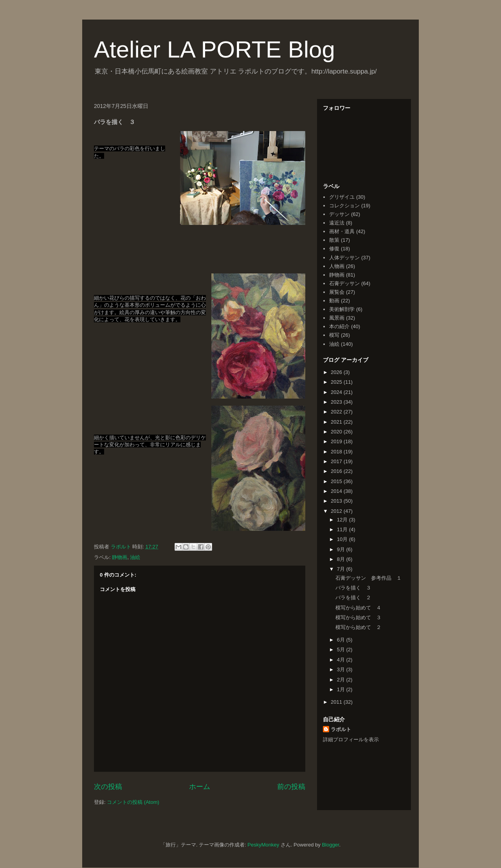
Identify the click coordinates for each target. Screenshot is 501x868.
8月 (342, 559)
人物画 (337, 266)
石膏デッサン (344, 283)
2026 (337, 372)
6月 (342, 640)
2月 (342, 680)
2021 (337, 422)
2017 (337, 461)
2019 (337, 441)
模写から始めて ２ (358, 627)
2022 (337, 412)
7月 (342, 569)
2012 (337, 511)
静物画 (120, 557)
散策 (334, 240)
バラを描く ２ (353, 598)
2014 (337, 491)
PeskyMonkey (263, 845)
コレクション (344, 206)
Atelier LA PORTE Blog (214, 49)
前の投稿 (291, 787)
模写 (334, 335)
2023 (337, 402)
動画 (334, 301)
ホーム (200, 787)
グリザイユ (342, 197)
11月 (343, 529)
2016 (337, 471)
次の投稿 (108, 787)
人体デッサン (344, 258)
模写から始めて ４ (358, 608)
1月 (342, 689)
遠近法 (337, 223)
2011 (337, 702)
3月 (342, 669)
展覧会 (337, 292)
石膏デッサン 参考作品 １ (369, 578)
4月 (342, 660)
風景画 (337, 318)
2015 (337, 481)
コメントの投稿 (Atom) (133, 802)
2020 (337, 432)
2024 (337, 392)
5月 (342, 650)
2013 (337, 501)
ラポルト (341, 729)
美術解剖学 (342, 309)
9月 (342, 549)
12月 (343, 520)
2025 (337, 382)
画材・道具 (342, 231)
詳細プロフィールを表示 (351, 740)
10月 (343, 539)
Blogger (330, 845)
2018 (337, 452)
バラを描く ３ (353, 588)
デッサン (339, 214)
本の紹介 (339, 326)
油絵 (135, 557)
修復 (334, 249)
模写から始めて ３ (358, 617)
